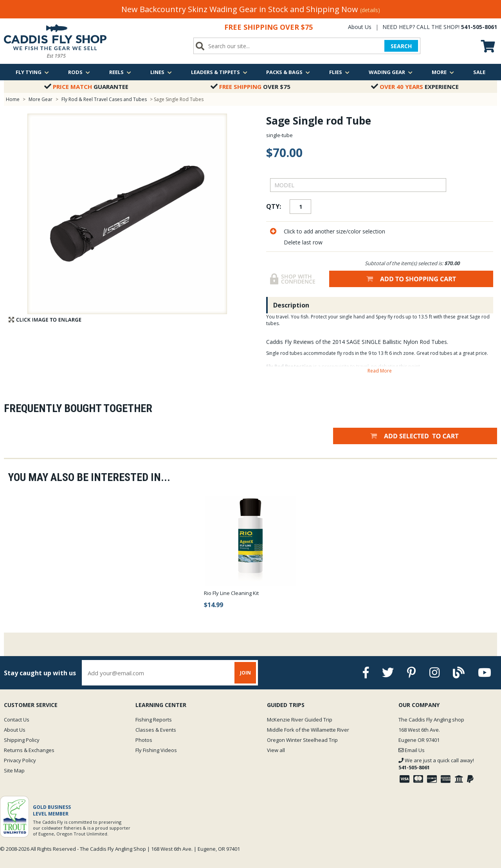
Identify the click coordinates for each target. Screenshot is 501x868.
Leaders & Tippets (219, 72)
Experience (415, 87)
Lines (161, 72)
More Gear (41, 99)
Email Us (412, 750)
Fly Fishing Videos (156, 750)
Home (13, 99)
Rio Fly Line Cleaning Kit (231, 593)
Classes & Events (156, 730)
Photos (144, 740)
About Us (360, 27)
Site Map (14, 770)
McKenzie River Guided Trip (300, 720)
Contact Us (17, 720)
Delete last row (303, 242)
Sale (479, 72)
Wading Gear (391, 72)
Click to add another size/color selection (334, 231)
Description (291, 305)
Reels (120, 72)
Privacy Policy (20, 760)
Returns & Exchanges (29, 750)
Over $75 (250, 87)
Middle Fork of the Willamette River (308, 730)
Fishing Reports (154, 720)
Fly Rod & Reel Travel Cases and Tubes (104, 99)
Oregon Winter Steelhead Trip (302, 740)
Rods (79, 72)
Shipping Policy (22, 740)
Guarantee (86, 87)
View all (276, 750)
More (443, 72)
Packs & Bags (288, 72)
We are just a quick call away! (436, 764)
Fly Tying (32, 72)
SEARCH (401, 46)
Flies (339, 72)
